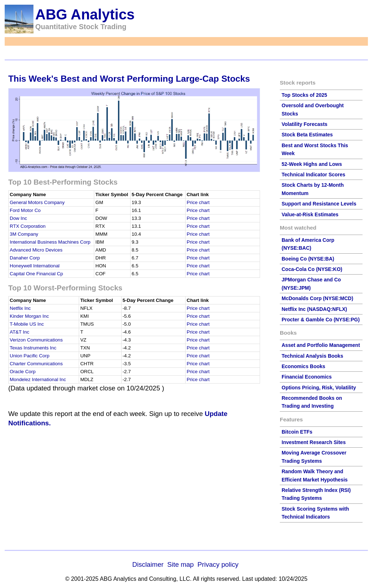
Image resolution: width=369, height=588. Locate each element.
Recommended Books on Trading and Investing (312, 402)
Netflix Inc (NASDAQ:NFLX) (314, 309)
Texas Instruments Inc (33, 348)
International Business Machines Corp (50, 242)
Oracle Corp (23, 372)
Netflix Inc (20, 308)
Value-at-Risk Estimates (310, 214)
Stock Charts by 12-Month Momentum (313, 189)
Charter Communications (36, 364)
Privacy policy (218, 564)
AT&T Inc (19, 332)
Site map (181, 564)
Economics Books (303, 366)
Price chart (198, 202)
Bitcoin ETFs (297, 432)
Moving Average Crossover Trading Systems (314, 457)
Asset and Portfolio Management (321, 345)
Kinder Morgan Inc (29, 316)
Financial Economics (307, 377)
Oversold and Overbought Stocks (313, 109)
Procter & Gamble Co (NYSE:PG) (321, 320)
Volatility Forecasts (304, 124)
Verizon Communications (36, 340)
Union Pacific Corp (29, 356)
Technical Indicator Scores (313, 175)
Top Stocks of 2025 (304, 95)
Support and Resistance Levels (319, 204)
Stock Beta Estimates (307, 135)
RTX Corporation (28, 226)
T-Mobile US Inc (27, 324)
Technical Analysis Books (312, 356)
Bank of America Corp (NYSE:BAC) (308, 244)
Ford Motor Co (25, 210)
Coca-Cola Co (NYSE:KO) (312, 269)
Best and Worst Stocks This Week (315, 149)
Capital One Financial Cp (36, 274)
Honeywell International (35, 266)
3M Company (24, 234)
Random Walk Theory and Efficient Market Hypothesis (315, 475)
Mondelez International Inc (38, 379)
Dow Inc (18, 218)
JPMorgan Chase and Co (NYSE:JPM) (311, 284)
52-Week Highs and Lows (312, 164)
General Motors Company (37, 202)
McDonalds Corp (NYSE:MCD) (317, 298)
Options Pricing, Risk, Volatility (319, 388)
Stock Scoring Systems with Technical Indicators (315, 513)
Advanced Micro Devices (36, 250)
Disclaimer (148, 564)
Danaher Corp (25, 258)
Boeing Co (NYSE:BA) (308, 259)
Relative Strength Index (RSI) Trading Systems (316, 494)
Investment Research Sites (314, 442)
